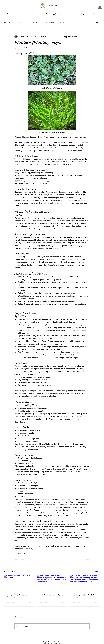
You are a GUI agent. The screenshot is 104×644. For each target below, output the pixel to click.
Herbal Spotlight (49, 22)
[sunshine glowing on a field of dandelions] (19, 583)
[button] (100, 7)
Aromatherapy (20, 22)
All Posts (7, 22)
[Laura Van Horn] (55, 6)
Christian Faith (64, 22)
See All (97, 571)
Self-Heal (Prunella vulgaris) (52, 595)
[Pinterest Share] (71, 37)
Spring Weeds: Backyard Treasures (17, 596)
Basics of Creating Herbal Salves (83, 596)
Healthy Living (34, 22)
